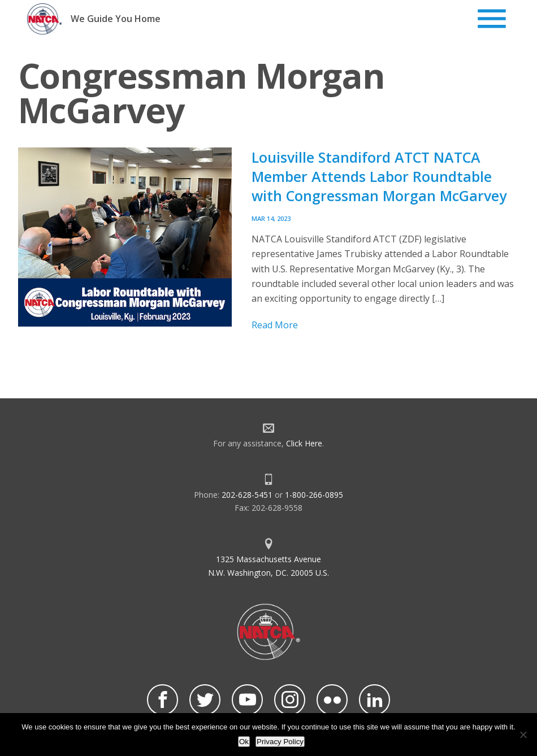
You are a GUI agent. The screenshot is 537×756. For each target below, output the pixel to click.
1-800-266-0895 (314, 495)
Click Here (304, 443)
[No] (523, 735)
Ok (244, 742)
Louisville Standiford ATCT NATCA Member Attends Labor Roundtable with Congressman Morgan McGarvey (379, 176)
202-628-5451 (247, 495)
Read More (275, 325)
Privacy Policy (280, 742)
